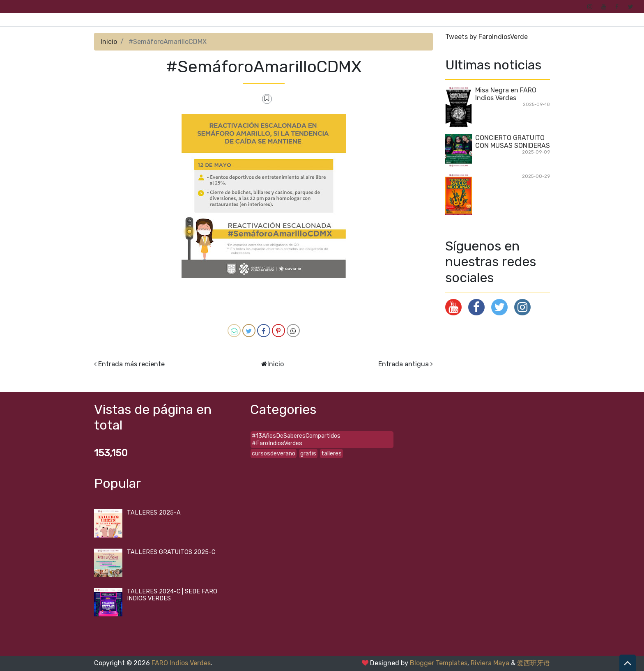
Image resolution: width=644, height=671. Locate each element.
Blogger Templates (439, 663)
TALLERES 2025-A (154, 513)
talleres (331, 454)
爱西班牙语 (534, 663)
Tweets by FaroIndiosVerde (486, 37)
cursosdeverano (274, 454)
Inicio (109, 42)
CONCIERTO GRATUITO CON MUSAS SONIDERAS (513, 142)
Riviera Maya (490, 663)
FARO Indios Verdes (181, 663)
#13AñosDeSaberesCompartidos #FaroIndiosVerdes (296, 439)
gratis (308, 454)
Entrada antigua (404, 364)
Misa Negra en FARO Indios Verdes (506, 94)
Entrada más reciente (131, 364)
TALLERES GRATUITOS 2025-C (171, 552)
